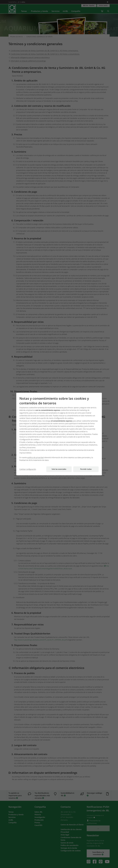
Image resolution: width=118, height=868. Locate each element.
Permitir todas (86, 469)
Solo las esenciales (59, 469)
